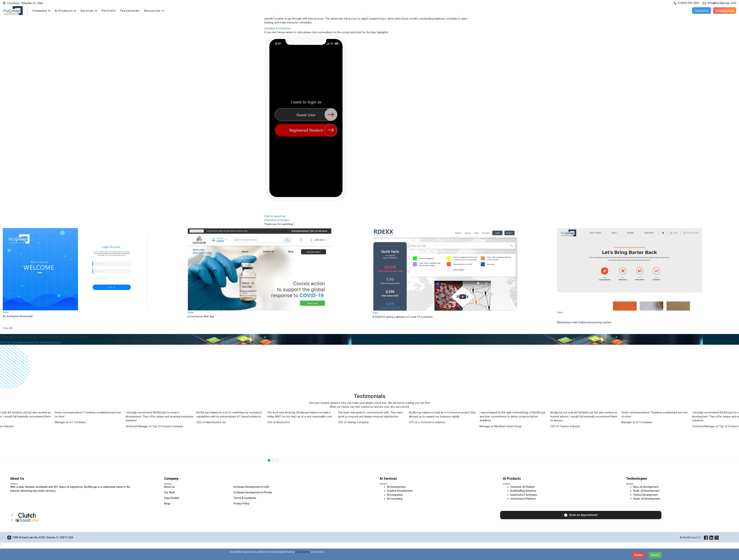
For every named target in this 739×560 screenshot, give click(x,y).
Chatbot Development (400, 491)
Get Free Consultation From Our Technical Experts (30, 342)
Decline (638, 555)
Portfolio (109, 10)
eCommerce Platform (523, 499)
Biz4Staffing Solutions (523, 491)
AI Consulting (395, 499)
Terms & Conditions (245, 498)
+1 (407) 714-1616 (686, 3)
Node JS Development (646, 491)
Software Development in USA (251, 487)
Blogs (167, 504)
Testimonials (130, 10)
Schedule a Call (725, 11)
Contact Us (701, 11)
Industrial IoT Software (524, 495)
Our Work (169, 492)
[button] (269, 460)
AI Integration (395, 495)
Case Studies (172, 498)
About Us (169, 487)
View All (8, 328)
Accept (655, 555)
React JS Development (647, 499)
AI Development (396, 487)
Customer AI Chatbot (523, 487)
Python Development (646, 495)
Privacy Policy (241, 504)
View (6, 312)
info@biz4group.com (719, 3)
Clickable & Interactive (278, 28)
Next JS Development (646, 487)
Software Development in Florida (253, 492)
